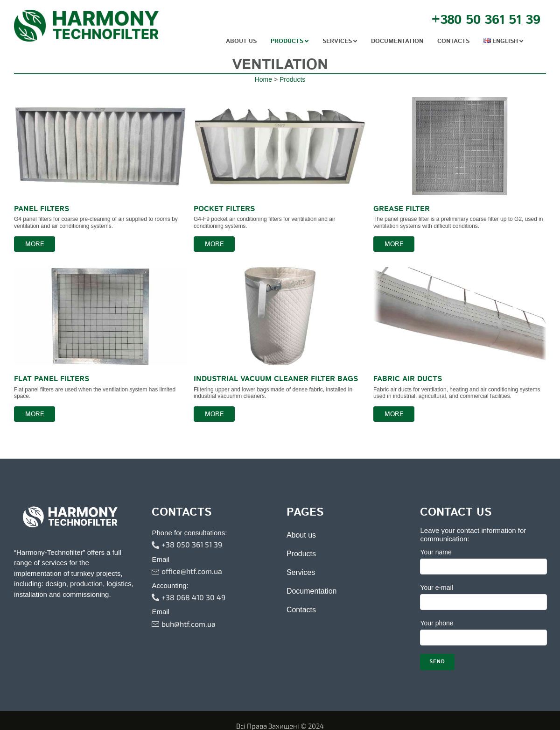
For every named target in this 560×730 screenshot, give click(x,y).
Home (263, 98)
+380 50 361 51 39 (486, 20)
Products (292, 98)
